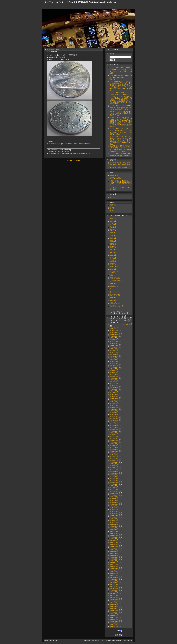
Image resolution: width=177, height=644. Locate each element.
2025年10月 (114, 337)
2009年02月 (114, 547)
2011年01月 (114, 496)
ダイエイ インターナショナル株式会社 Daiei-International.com (80, 2)
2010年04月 (114, 516)
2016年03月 (114, 397)
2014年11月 (114, 412)
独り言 (112, 208)
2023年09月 (114, 377)
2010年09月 (114, 505)
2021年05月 (114, 383)
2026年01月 (114, 330)
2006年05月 (114, 620)
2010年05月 (114, 514)
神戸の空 (113, 224)
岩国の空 (113, 238)
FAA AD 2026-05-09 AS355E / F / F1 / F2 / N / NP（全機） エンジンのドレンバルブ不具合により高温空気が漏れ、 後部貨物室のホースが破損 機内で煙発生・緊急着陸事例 (121, 98)
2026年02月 (114, 328)
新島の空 (113, 244)
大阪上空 (113, 219)
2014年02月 (114, 423)
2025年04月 (114, 346)
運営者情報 (119, 635)
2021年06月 (114, 381)
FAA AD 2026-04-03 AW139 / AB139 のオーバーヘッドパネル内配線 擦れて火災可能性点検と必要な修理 (121, 149)
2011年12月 (114, 472)
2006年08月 (114, 613)
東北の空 (113, 264)
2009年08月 (114, 534)
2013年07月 (114, 434)
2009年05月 (114, 540)
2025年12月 (114, 333)
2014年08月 (114, 417)
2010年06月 (114, 512)
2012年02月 (114, 467)
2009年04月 (114, 542)
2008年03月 (114, 571)
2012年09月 (114, 452)
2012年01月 (114, 469)
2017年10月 (114, 388)
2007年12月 (114, 578)
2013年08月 (114, 432)
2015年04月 (114, 406)
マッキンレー (115, 292)
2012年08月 (114, 454)
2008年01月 (114, 576)
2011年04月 (114, 489)
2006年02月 (114, 626)
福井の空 (113, 258)
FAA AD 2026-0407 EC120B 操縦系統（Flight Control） (120, 155)
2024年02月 (114, 370)
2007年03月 (114, 598)
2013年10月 (114, 428)
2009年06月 (114, 538)
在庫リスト (114, 175)
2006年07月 (114, 615)
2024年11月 (114, 357)
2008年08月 (114, 560)
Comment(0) (54, 150)
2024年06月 (114, 364)
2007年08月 (114, 587)
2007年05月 (114, 593)
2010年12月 (114, 498)
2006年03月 (114, 624)
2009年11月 (114, 527)
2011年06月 (114, 485)
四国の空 (113, 221)
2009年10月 (114, 529)
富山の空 (113, 250)
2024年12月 (114, 355)
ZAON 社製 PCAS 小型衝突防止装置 (121, 188)
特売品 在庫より (116, 178)
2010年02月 (114, 520)
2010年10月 (114, 503)
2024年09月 (114, 361)
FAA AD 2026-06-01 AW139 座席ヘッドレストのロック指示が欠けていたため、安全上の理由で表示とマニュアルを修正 (121, 140)
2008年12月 (114, 551)
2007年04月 (114, 595)
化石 (111, 211)
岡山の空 (113, 227)
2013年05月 (114, 436)
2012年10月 (114, 450)
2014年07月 (114, 419)
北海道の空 (114, 267)
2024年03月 (114, 368)
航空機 (112, 197)
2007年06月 (114, 591)
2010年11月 (114, 500)
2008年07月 (114, 562)
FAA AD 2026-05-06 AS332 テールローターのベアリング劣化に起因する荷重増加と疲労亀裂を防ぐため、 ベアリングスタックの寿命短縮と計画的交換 (121, 122)
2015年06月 (114, 403)
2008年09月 (114, 558)
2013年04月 (114, 439)
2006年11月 (114, 607)
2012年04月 (114, 463)
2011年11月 (114, 474)
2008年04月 (114, 569)
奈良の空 (113, 233)
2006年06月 (114, 617)
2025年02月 (114, 350)
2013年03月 (114, 441)
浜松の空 (113, 241)
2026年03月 (128, 324)
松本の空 (113, 255)
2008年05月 (114, 567)
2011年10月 (114, 476)
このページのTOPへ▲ (73, 161)
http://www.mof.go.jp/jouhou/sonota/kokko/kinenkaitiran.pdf (69, 144)
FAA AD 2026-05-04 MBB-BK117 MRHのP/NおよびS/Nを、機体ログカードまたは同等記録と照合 (121, 132)
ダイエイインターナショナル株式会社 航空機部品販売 (121, 164)
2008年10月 (114, 556)
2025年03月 (114, 348)
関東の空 (113, 269)
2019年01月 (114, 386)
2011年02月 (114, 494)
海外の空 (113, 261)
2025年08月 (114, 341)
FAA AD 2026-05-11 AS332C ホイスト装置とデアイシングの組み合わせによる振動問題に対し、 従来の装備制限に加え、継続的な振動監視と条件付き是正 (121, 110)
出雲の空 (113, 236)
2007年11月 (114, 580)
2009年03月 (114, 545)
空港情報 (114, 205)
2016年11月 (114, 394)
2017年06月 (114, 390)
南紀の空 (113, 252)
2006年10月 (114, 609)
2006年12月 (114, 604)
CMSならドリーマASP (51, 641)
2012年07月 (114, 456)
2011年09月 (114, 478)
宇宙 (111, 275)
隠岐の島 (113, 298)
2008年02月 (114, 573)
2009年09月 (114, 531)
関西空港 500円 (53, 49)
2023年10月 (114, 375)
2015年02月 (114, 408)
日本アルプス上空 (116, 306)
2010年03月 (114, 518)
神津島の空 (114, 286)
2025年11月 (114, 335)
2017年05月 (114, 392)
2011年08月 (114, 481)
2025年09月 (114, 339)
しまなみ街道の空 (116, 281)
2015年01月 (114, 410)
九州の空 (113, 230)
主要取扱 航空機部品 (118, 167)
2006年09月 (114, 611)
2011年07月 (114, 483)
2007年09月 (114, 584)
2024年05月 (114, 366)
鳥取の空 (113, 283)
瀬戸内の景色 (115, 295)
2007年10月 (114, 582)
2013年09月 (114, 430)
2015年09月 (114, 401)
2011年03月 (114, 492)
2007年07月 (114, 589)
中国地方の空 (115, 303)
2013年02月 (114, 443)
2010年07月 (114, 509)
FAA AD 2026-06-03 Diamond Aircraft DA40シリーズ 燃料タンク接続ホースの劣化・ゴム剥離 (121, 70)
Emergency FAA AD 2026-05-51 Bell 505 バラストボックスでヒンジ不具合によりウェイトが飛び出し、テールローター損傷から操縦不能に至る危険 (121, 86)
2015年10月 (114, 399)
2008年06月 (114, 564)
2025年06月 (114, 344)
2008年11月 (114, 554)
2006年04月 (114, 622)
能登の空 (113, 247)
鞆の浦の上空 (115, 278)
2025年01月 (114, 353)
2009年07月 (114, 536)
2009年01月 (114, 549)
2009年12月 (114, 525)
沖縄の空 (113, 300)
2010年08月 (114, 507)
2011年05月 (114, 487)
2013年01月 (114, 445)
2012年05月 (114, 461)
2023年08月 (114, 379)
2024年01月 (114, 372)
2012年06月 (114, 459)
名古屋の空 (114, 272)
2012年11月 (114, 447)
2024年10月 (114, 359)
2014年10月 (114, 414)
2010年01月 (114, 523)
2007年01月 (114, 602)
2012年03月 (114, 465)
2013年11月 (114, 425)
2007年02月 (114, 600)
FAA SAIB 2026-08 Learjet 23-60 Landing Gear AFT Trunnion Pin (121, 77)
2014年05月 (114, 421)
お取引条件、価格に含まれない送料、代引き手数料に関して (121, 183)
